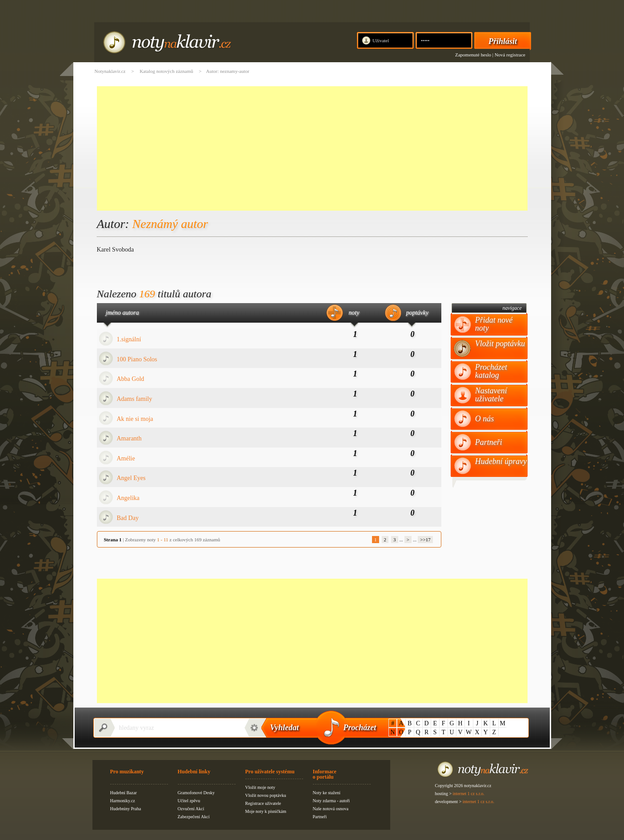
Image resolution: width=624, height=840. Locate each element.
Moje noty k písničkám (266, 811)
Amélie (126, 458)
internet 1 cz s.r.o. (469, 794)
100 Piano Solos (137, 359)
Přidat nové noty (494, 324)
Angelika (128, 498)
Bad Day (128, 518)
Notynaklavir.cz (110, 71)
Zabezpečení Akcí (194, 817)
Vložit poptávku (500, 344)
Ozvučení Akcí (191, 809)
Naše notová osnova (331, 809)
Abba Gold (131, 379)
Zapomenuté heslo (473, 55)
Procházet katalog (491, 371)
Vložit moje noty (260, 787)
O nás (485, 419)
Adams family (135, 399)
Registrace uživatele (263, 803)
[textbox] (177, 728)
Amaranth (129, 438)
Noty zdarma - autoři (332, 801)
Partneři (489, 442)
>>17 (425, 540)
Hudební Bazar (124, 793)
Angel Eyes (131, 478)
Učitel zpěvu (189, 801)
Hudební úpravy (501, 461)
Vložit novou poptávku (266, 795)
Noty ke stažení (327, 793)
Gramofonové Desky (196, 793)
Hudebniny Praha (126, 809)
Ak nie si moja (135, 419)
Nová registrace (510, 55)
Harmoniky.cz (123, 801)
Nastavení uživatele (491, 395)
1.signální (129, 339)
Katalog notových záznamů (166, 71)
